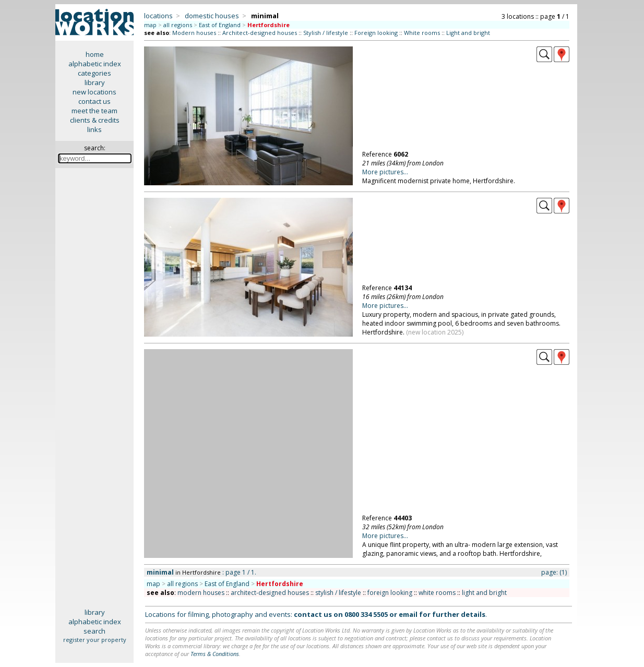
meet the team (94, 111)
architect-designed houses (270, 593)
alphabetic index (95, 64)
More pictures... (385, 172)
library (95, 82)
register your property (95, 640)
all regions (178, 25)
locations (158, 16)
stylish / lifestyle (338, 593)
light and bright (484, 593)
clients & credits (95, 120)
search (94, 631)
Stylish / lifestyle (326, 33)
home (95, 54)
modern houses (201, 593)
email (408, 614)
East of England (220, 25)
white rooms (437, 593)
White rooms (422, 33)
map (150, 25)
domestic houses (212, 16)
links (94, 129)
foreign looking (390, 593)
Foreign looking (376, 33)
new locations (94, 92)
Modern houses (194, 33)
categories (94, 73)
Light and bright (468, 33)
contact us (94, 101)
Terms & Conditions (215, 654)
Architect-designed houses (260, 33)
